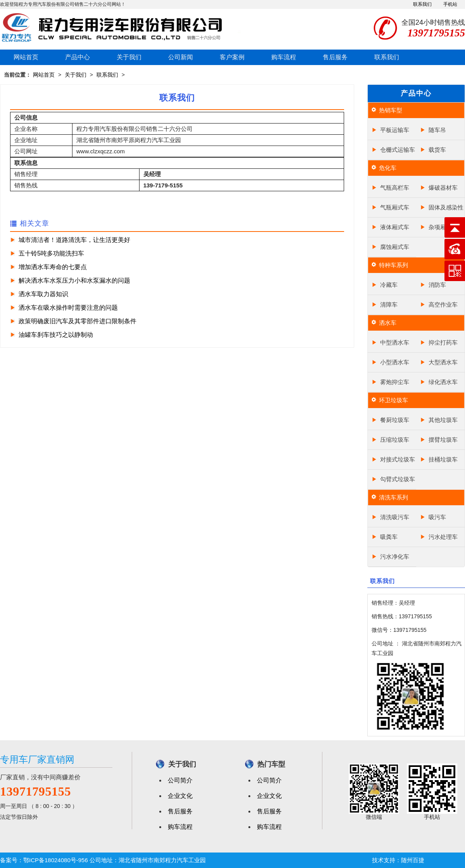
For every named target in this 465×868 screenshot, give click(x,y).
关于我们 (129, 57)
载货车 (437, 150)
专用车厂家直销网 (37, 759)
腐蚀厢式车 (395, 247)
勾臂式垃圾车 (398, 479)
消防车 (437, 285)
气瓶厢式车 (395, 207)
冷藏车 (389, 285)
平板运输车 (395, 130)
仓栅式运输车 (398, 150)
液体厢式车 (395, 227)
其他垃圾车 (443, 420)
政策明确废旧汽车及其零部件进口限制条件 (77, 321)
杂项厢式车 (443, 227)
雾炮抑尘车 (395, 382)
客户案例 (232, 57)
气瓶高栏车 (395, 188)
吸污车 (437, 517)
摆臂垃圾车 (443, 440)
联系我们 (422, 4)
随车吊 (437, 130)
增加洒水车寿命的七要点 (53, 267)
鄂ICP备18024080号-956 (56, 860)
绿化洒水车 (443, 382)
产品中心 (77, 57)
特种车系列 (394, 265)
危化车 (388, 168)
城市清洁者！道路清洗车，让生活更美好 (74, 240)
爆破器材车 (443, 188)
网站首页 (26, 57)
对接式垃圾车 (398, 459)
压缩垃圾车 (395, 440)
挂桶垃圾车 (443, 459)
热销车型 (391, 110)
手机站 (450, 4)
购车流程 (284, 57)
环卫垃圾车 (394, 400)
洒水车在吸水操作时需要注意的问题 (68, 308)
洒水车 (388, 323)
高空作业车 (443, 304)
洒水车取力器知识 (43, 294)
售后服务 (335, 57)
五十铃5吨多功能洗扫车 (51, 253)
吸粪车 (389, 537)
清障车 (389, 304)
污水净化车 (395, 557)
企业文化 (180, 796)
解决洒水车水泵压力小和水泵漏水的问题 (74, 280)
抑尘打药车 (443, 342)
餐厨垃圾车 (395, 420)
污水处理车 (443, 537)
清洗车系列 (394, 497)
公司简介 (180, 780)
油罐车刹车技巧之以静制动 (56, 335)
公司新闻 (181, 57)
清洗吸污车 (395, 517)
